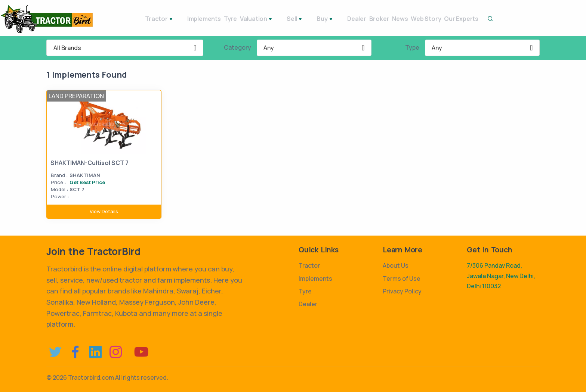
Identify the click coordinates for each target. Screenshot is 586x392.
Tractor (138, 19)
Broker (355, 19)
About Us (396, 265)
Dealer (326, 19)
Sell (276, 19)
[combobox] (125, 48)
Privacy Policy (402, 291)
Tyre (210, 19)
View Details (104, 211)
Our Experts (458, 19)
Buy (300, 19)
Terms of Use (402, 279)
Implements (177, 19)
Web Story (416, 19)
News (383, 19)
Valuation (243, 19)
